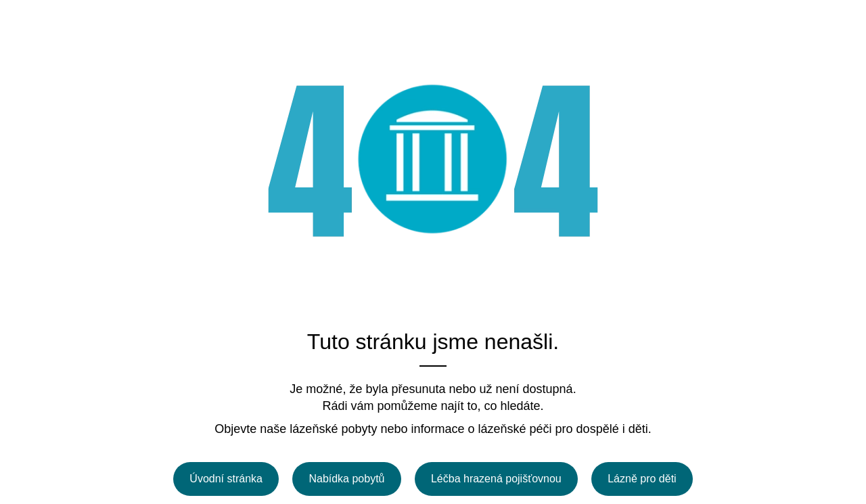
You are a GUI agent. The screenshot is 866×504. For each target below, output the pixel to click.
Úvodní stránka (226, 479)
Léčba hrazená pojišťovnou (496, 479)
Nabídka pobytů (346, 479)
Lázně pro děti (642, 479)
